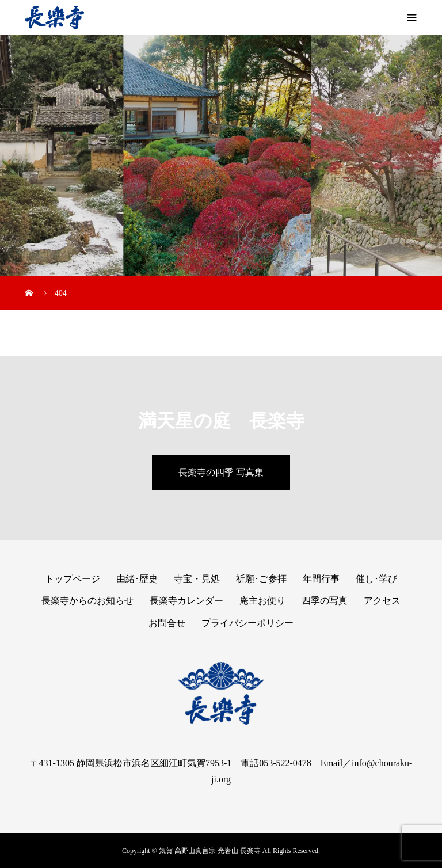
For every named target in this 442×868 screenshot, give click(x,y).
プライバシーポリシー (247, 623)
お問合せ (167, 623)
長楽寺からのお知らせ (87, 601)
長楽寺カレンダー (186, 601)
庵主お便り (262, 601)
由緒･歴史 (137, 579)
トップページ (73, 579)
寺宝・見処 (197, 579)
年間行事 (321, 579)
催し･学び (376, 579)
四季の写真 (325, 601)
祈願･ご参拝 (261, 579)
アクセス (382, 601)
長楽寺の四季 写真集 (221, 472)
